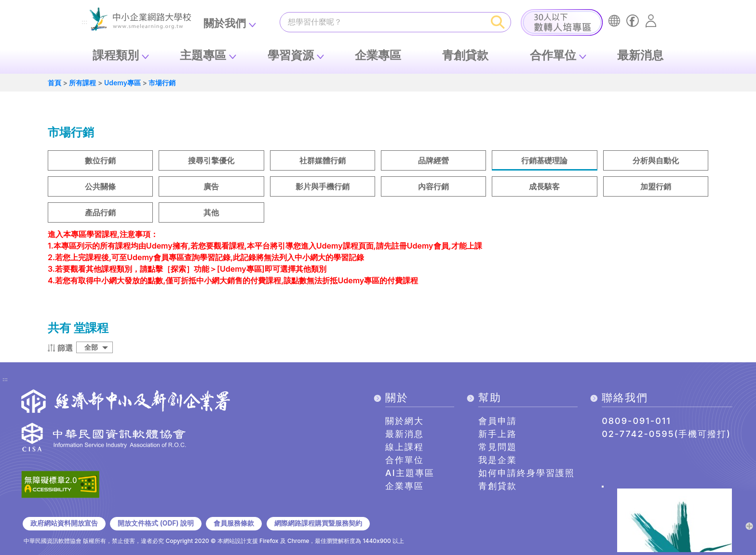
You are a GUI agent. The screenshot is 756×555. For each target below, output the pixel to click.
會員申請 (498, 421)
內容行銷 (433, 186)
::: (84, 22)
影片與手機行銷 (323, 186)
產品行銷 (100, 212)
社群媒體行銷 (323, 160)
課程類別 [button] (116, 55)
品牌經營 (433, 160)
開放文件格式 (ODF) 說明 (155, 523)
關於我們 (225, 23)
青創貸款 (465, 55)
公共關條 (100, 186)
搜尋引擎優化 (211, 160)
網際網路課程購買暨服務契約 (318, 523)
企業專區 (378, 55)
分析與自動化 (656, 160)
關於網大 (405, 421)
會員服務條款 (234, 523)
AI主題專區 (410, 473)
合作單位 (553, 55)
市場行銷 (162, 83)
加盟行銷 (656, 186)
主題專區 (203, 55)
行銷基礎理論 (544, 160)
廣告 (211, 186)
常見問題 (498, 447)
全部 (91, 347)
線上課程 (405, 447)
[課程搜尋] (383, 22)
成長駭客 (544, 186)
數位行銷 (100, 160)
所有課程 (82, 83)
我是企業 (498, 460)
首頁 (54, 83)
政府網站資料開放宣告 (64, 523)
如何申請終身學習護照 (526, 473)
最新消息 (640, 55)
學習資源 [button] (291, 55)
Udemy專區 (122, 83)
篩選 (65, 348)
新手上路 (498, 434)
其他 (211, 212)
